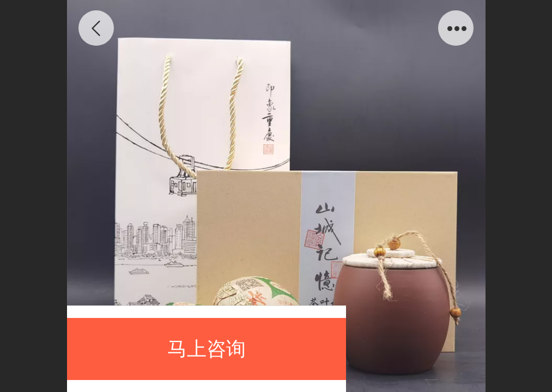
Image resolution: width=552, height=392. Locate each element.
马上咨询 (207, 349)
